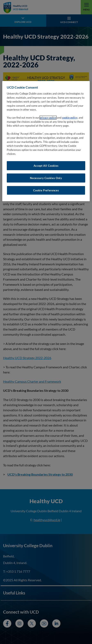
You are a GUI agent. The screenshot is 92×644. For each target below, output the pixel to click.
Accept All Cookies (46, 165)
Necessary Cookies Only (46, 178)
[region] (46, 141)
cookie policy (70, 118)
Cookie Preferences (46, 190)
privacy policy (48, 118)
